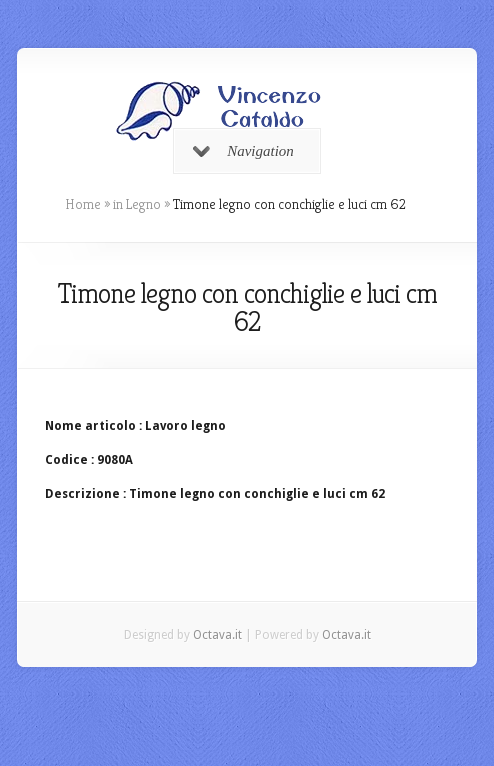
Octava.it (217, 635)
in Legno (137, 204)
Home (83, 204)
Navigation (243, 151)
